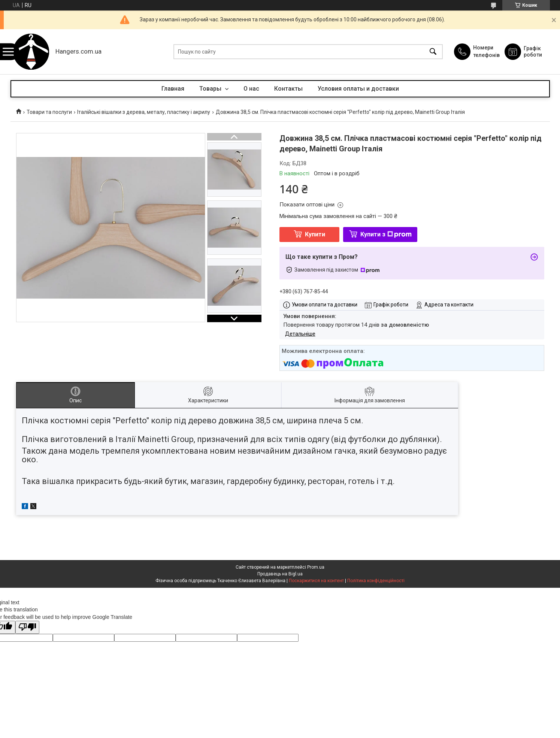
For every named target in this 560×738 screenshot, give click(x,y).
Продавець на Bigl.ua (280, 574)
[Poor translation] (27, 627)
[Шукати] (433, 52)
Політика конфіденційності (376, 581)
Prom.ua (316, 567)
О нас (251, 89)
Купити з (386, 234)
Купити (315, 234)
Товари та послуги (49, 112)
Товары (211, 89)
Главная (173, 89)
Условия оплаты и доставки (358, 89)
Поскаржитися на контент (316, 581)
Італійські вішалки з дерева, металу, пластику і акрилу (144, 112)
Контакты (288, 89)
